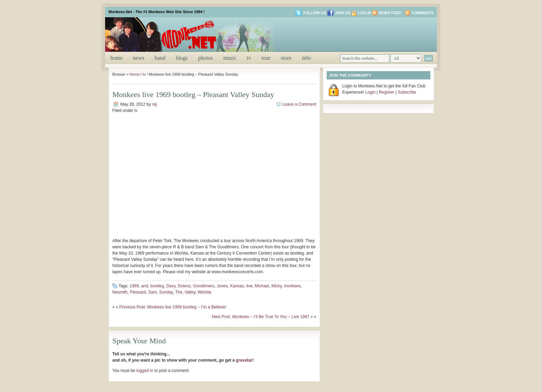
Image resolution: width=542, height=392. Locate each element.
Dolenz (184, 286)
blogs (182, 58)
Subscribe (407, 92)
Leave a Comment (299, 104)
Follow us (311, 13)
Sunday (166, 292)
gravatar (244, 360)
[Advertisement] (352, 34)
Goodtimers (204, 286)
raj (154, 104)
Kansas (237, 286)
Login (370, 92)
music (230, 58)
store (286, 58)
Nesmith (120, 292)
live (249, 286)
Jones (222, 286)
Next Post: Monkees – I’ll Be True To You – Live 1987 (261, 317)
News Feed (390, 13)
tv (249, 58)
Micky (277, 286)
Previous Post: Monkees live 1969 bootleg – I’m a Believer (173, 307)
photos (205, 58)
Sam (153, 292)
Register (387, 92)
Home (116, 58)
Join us (339, 13)
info (306, 58)
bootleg (157, 286)
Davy (171, 286)
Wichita (204, 292)
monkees (293, 286)
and (144, 286)
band (160, 58)
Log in (364, 13)
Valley (190, 292)
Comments (422, 13)
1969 (134, 286)
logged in (145, 371)
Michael (262, 286)
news (139, 58)
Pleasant (138, 292)
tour (266, 58)
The (179, 292)
